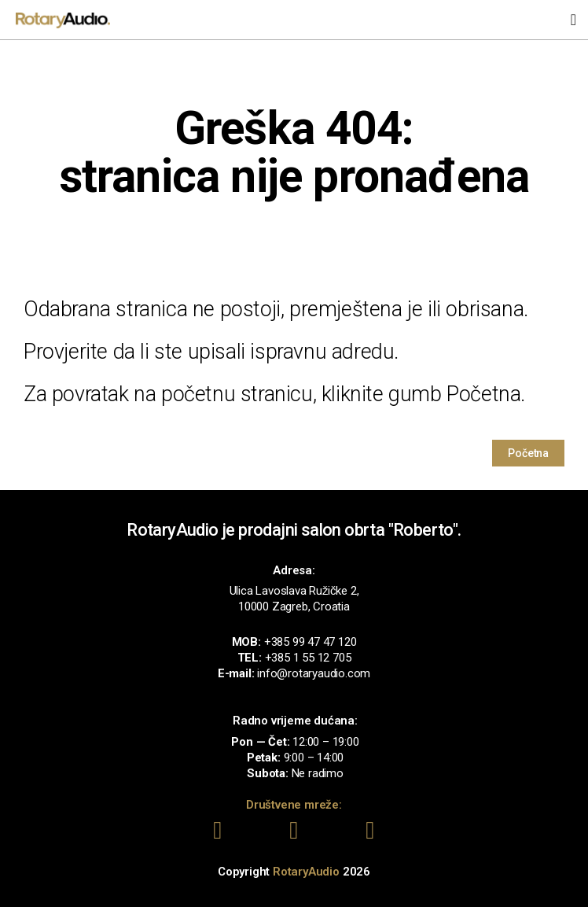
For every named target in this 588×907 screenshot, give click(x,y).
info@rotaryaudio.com (314, 673)
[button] (573, 20)
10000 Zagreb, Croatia (294, 607)
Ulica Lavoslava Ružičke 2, (294, 591)
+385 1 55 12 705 (308, 658)
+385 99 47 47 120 (311, 642)
